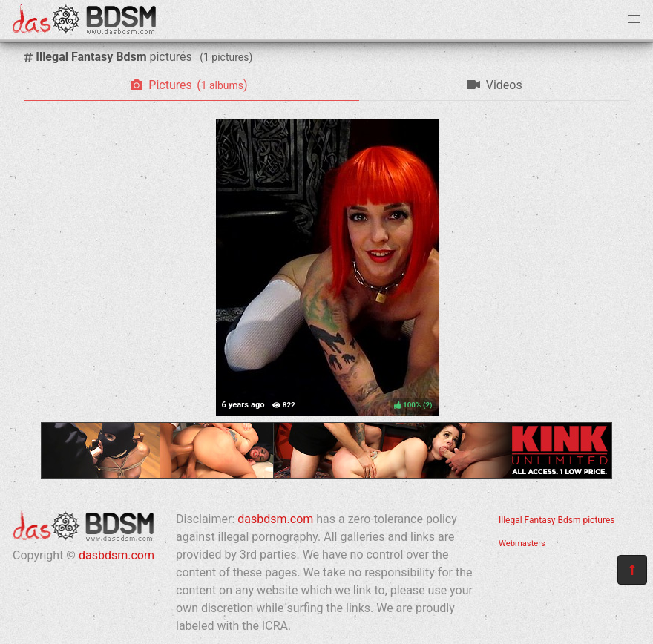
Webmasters (522, 543)
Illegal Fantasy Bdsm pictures (557, 520)
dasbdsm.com (117, 555)
